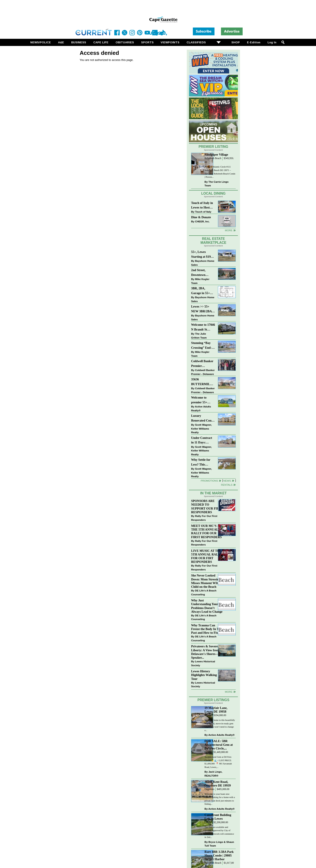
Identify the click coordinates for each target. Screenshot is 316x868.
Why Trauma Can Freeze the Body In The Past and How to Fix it (206, 629)
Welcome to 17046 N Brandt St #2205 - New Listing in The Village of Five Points (203, 327)
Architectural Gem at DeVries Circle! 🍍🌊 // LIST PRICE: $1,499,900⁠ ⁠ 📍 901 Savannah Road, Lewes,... (218, 762)
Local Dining (213, 193)
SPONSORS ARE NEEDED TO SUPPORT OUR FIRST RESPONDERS (207, 506)
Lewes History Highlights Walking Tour (204, 675)
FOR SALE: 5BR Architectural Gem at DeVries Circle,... (219, 745)
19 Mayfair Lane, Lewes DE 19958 (216, 710)
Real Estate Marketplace (213, 241)
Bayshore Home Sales (203, 263)
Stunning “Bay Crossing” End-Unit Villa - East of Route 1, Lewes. (202, 346)
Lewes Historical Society (203, 663)
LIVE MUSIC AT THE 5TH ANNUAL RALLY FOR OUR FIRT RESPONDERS (207, 556)
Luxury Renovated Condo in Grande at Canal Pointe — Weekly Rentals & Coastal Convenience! (203, 418)
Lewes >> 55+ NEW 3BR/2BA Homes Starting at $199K (202, 309)
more (229, 692)
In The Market (213, 493)
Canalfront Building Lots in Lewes (218, 817)
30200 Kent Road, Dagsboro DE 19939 (218, 784)
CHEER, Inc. (202, 221)
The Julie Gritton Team (199, 336)
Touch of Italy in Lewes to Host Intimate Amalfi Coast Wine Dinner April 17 (202, 206)
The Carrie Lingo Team (217, 184)
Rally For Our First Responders (204, 518)
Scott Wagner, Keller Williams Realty (202, 428)
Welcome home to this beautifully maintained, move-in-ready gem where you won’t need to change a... (220, 725)
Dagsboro (209, 789)
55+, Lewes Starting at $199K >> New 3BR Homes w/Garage (203, 255)
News (227, 481)
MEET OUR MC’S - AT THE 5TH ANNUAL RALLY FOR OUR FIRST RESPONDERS (207, 531)
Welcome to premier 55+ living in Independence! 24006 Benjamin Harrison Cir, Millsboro (202, 400)
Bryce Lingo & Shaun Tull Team (219, 844)
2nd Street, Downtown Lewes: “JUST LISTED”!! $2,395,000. (201, 273)
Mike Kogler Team (200, 281)
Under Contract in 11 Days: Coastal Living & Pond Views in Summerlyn (202, 441)
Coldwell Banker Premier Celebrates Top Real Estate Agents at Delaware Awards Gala (203, 364)
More (229, 230)
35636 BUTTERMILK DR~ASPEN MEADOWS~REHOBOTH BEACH (203, 382)
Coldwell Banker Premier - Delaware (203, 372)
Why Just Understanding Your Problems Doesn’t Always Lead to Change (207, 606)
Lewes (208, 715)
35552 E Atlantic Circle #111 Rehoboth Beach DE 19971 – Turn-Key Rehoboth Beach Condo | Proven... (220, 172)
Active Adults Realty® (201, 408)
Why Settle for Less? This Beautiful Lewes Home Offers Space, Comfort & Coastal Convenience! (203, 462)
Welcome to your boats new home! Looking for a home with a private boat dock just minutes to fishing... (220, 799)
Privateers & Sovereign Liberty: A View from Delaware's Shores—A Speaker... (206, 652)
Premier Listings (213, 700)
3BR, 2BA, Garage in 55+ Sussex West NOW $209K (201, 291)
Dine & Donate (201, 217)
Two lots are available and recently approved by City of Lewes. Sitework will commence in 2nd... (219, 832)
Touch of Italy (203, 212)
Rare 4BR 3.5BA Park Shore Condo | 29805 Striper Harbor (219, 855)
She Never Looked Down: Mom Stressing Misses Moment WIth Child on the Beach (206, 581)
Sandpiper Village (216, 155)
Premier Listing (214, 147)
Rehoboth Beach (213, 158)
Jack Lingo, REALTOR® (214, 774)
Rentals (227, 485)
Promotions (209, 481)
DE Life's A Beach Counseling (204, 592)
